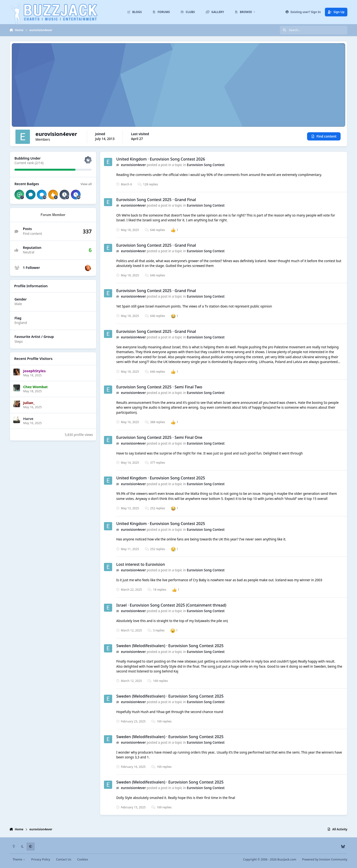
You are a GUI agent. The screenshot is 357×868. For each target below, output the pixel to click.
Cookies (82, 859)
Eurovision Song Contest (206, 165)
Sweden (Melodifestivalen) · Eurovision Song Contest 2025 (170, 646)
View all (86, 184)
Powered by (325, 859)
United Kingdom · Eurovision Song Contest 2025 (161, 478)
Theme (19, 859)
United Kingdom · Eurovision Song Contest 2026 (161, 159)
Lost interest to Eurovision (141, 564)
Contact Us (64, 859)
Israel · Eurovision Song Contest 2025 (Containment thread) (171, 605)
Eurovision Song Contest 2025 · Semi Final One (159, 438)
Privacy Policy (41, 859)
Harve (28, 419)
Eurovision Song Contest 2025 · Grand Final (156, 200)
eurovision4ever (134, 165)
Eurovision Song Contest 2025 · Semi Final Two (159, 387)
